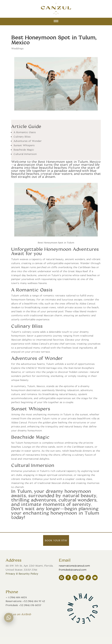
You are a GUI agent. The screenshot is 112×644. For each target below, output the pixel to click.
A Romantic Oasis (25, 132)
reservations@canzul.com (74, 566)
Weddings (17, 48)
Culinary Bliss (22, 137)
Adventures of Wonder (28, 141)
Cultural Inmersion (25, 154)
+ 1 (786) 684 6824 (16, 597)
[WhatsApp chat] (9, 618)
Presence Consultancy (34, 583)
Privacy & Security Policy (22, 574)
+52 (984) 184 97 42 (34, 601)
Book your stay (56, 540)
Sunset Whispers (24, 145)
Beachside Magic (24, 150)
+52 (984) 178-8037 (30, 605)
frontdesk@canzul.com (73, 570)
